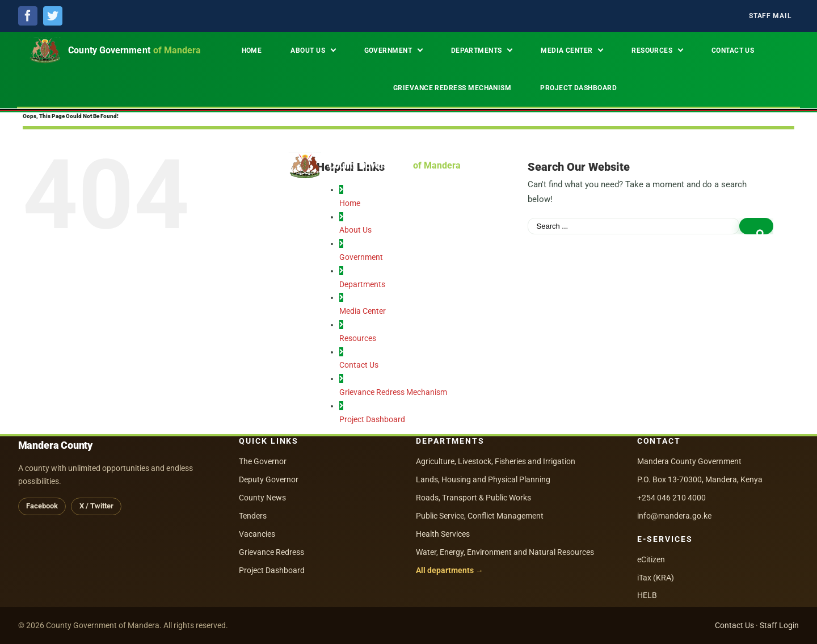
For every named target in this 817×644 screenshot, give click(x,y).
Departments (362, 284)
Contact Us (359, 365)
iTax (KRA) (656, 578)
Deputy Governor (269, 479)
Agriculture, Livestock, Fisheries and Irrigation (496, 461)
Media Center (363, 311)
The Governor (263, 461)
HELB (647, 595)
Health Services (443, 534)
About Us (355, 230)
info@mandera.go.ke (674, 516)
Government (361, 257)
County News (262, 498)
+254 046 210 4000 (671, 498)
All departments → (450, 570)
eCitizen (651, 559)
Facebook (42, 506)
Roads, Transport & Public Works (473, 498)
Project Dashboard (372, 419)
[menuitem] (770, 16)
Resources (358, 338)
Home (350, 203)
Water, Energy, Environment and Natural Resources (505, 552)
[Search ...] (633, 226)
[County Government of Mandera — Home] (121, 50)
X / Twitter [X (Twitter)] (96, 506)
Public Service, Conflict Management (480, 516)
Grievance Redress (271, 552)
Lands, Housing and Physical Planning (483, 479)
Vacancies (257, 534)
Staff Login (779, 625)
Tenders (253, 516)
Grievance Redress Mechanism (393, 392)
